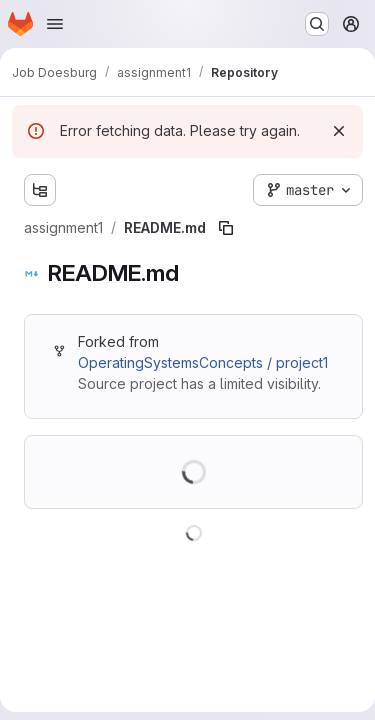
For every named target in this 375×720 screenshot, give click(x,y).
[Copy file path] (226, 228)
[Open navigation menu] (55, 24)
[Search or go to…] (317, 24)
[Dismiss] (339, 131)
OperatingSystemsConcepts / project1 (203, 362)
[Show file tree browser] (40, 190)
